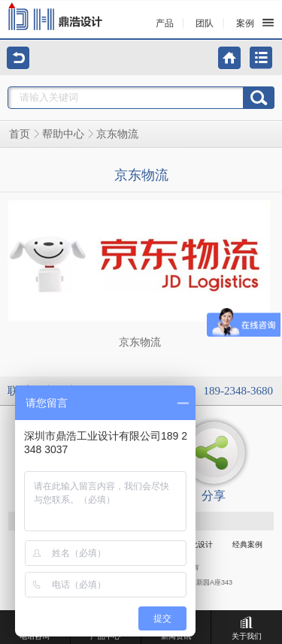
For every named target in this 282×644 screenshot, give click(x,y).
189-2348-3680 (239, 391)
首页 (20, 134)
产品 (165, 23)
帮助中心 (63, 134)
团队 (205, 23)
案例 (245, 23)
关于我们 (247, 628)
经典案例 (247, 544)
